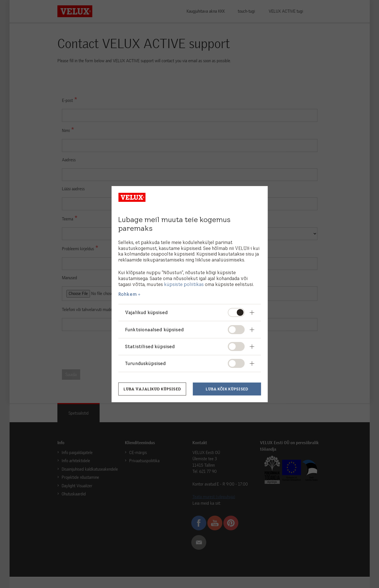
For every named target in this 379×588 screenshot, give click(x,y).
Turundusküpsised (145, 363)
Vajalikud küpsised (146, 312)
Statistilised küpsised (150, 346)
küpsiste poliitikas (184, 284)
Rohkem (127, 294)
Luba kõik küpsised (227, 389)
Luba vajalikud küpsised (152, 389)
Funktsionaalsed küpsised (154, 330)
